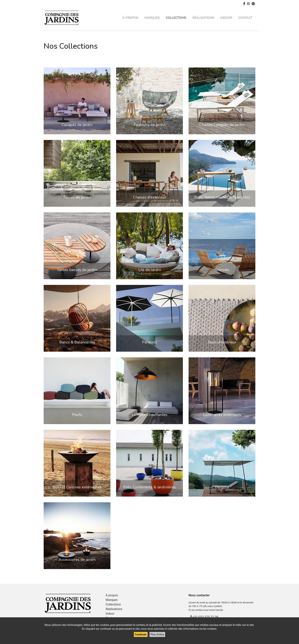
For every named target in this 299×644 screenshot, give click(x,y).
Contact (245, 18)
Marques (152, 18)
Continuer (141, 634)
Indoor (226, 18)
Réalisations (203, 18)
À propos (130, 18)
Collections (176, 18)
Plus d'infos (157, 634)
